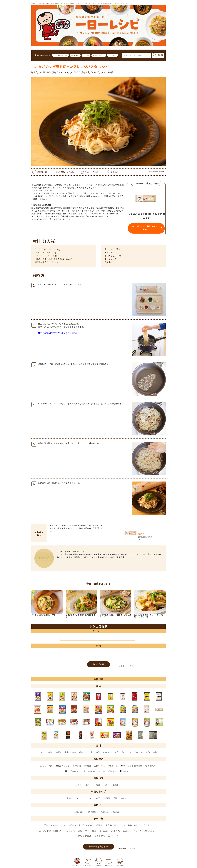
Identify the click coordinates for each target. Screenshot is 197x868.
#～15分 (96, 72)
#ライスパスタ (62, 72)
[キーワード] (97, 638)
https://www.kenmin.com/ (144, 539)
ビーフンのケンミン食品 (40, 3)
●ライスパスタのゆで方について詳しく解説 (58, 333)
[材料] (97, 653)
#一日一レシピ (46, 72)
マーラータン (99, 55)
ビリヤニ (113, 55)
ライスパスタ (83, 3)
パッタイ (75, 55)
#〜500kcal (107, 72)
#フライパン (76, 72)
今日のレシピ (58, 3)
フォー (86, 55)
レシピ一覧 (70, 3)
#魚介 (35, 72)
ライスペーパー (60, 55)
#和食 (87, 72)
